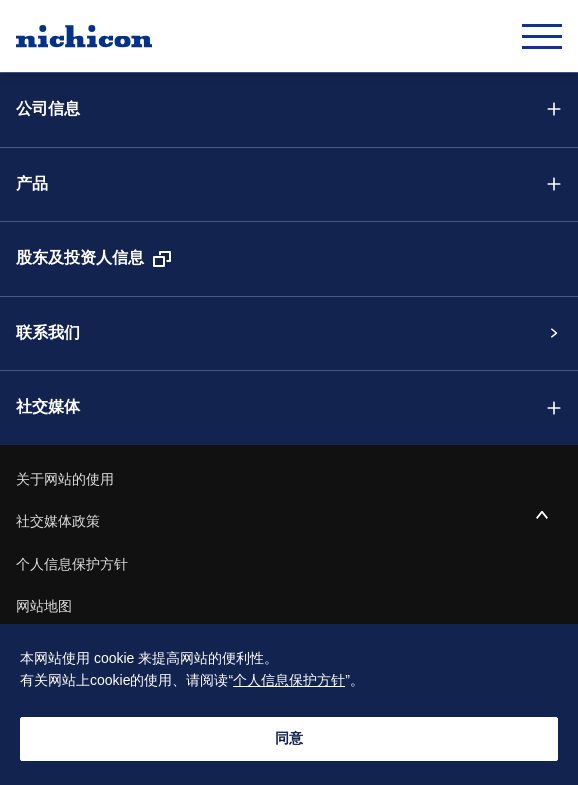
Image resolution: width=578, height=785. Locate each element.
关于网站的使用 (65, 480)
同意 (289, 738)
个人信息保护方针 (72, 565)
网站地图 (44, 607)
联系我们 (48, 333)
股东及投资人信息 (80, 258)
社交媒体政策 (58, 522)
